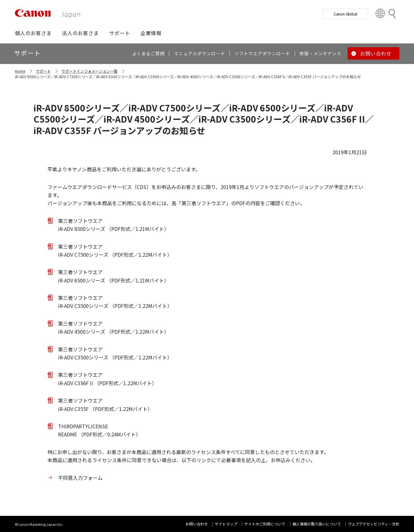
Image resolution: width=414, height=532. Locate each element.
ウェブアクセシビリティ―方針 (374, 524)
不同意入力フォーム (80, 478)
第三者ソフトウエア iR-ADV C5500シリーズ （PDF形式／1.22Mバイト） (115, 302)
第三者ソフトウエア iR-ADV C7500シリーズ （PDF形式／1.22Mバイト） (115, 250)
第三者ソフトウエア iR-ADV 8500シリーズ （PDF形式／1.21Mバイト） (114, 225)
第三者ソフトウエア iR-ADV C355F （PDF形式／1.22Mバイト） (105, 404)
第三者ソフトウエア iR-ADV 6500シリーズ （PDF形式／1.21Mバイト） (114, 276)
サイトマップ (226, 524)
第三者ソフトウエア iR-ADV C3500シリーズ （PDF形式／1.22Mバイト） (115, 353)
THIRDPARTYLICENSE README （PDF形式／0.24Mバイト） (99, 430)
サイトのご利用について (265, 524)
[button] (33, 33)
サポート (43, 71)
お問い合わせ (197, 524)
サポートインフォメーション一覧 (90, 71)
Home (20, 71)
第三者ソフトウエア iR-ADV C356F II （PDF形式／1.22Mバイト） (107, 379)
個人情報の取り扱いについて (317, 524)
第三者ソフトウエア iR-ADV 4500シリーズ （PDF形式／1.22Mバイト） (114, 327)
